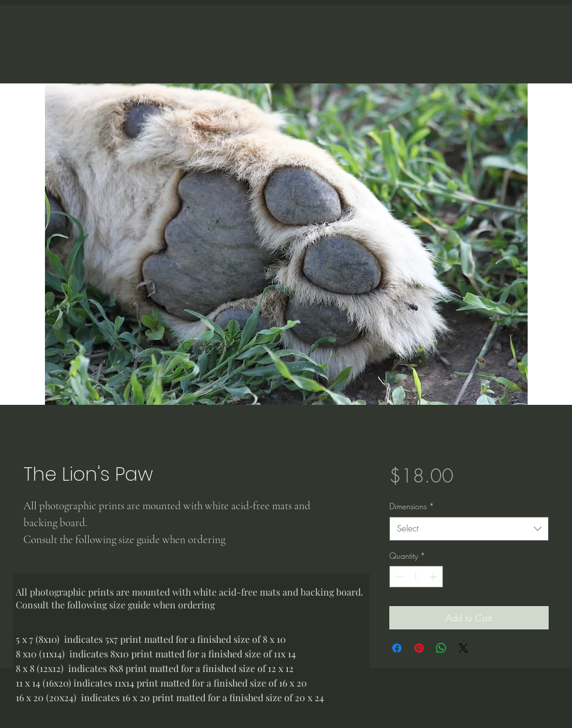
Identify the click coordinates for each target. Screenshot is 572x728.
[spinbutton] (416, 577)
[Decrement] (398, 577)
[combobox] (469, 529)
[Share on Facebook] (397, 648)
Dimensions (412, 506)
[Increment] (434, 577)
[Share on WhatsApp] (441, 648)
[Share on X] (463, 648)
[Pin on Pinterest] (419, 648)
